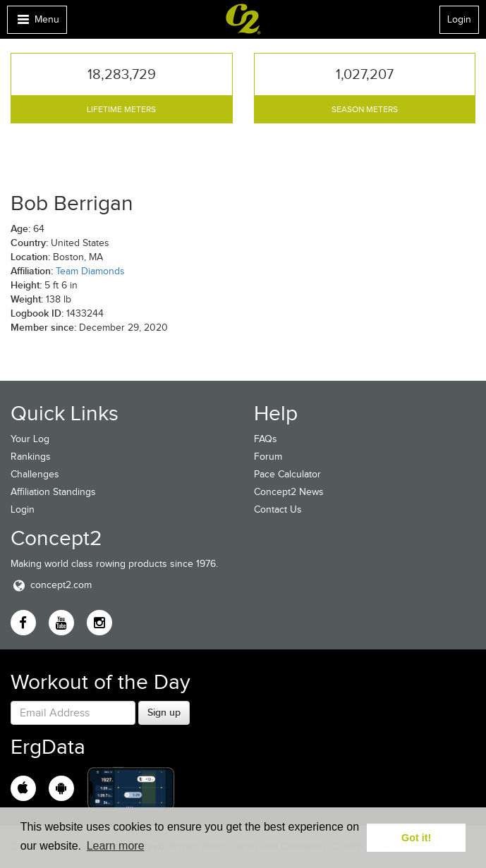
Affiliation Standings (53, 492)
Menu (37, 23)
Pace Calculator (287, 474)
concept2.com (51, 585)
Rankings (31, 457)
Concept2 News (289, 492)
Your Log (30, 439)
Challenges (35, 474)
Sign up (164, 712)
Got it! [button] (416, 838)
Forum (268, 457)
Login (459, 19)
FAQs (266, 439)
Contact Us (278, 509)
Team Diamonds (90, 271)
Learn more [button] (116, 846)
